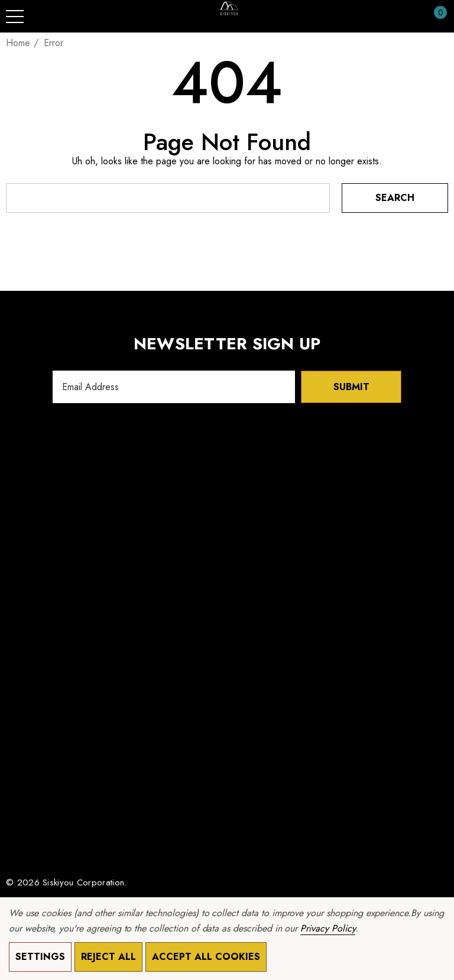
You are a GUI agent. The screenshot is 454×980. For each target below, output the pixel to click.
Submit (351, 387)
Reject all (108, 957)
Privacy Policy (327, 928)
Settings (40, 957)
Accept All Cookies (206, 957)
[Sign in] (412, 17)
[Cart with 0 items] (434, 17)
